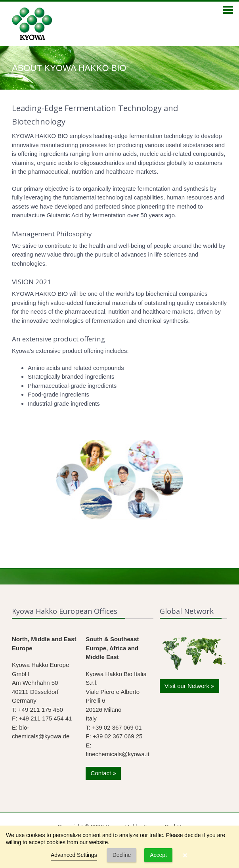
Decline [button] (122, 855)
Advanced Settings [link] (74, 855)
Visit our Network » (189, 686)
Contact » (103, 773)
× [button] (185, 855)
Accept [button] (158, 855)
